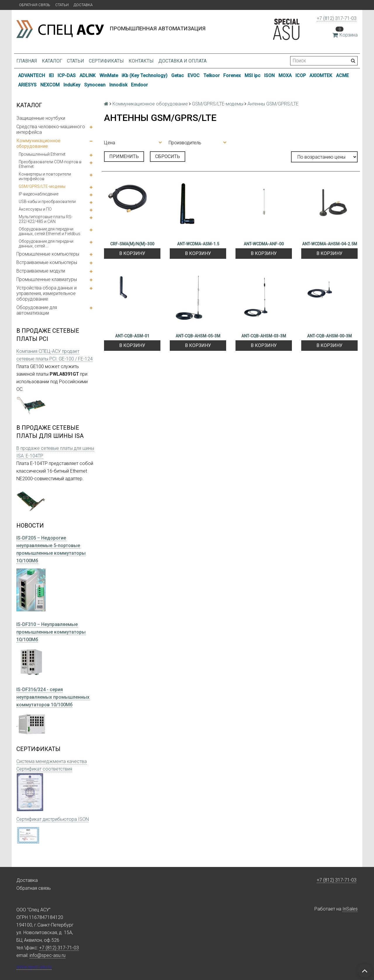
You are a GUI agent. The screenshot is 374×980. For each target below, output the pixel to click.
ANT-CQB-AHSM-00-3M (329, 336)
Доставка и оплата (182, 61)
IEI (51, 76)
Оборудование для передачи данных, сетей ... (46, 244)
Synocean (95, 85)
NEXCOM (50, 85)
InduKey (72, 85)
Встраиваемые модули (41, 271)
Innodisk (118, 85)
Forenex (232, 76)
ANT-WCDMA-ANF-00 (264, 244)
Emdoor (139, 85)
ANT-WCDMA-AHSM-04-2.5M (330, 244)
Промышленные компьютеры (48, 254)
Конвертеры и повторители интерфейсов (45, 176)
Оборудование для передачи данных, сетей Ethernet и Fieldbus (50, 231)
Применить (124, 156)
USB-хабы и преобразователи (47, 202)
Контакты (141, 61)
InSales (350, 909)
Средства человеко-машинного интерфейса (51, 129)
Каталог (52, 61)
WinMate (109, 76)
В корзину (132, 253)
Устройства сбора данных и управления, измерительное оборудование (46, 293)
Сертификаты (106, 61)
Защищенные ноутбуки (41, 118)
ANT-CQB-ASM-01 (132, 336)
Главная (27, 61)
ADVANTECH (32, 76)
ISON (269, 76)
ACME (342, 76)
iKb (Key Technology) (144, 76)
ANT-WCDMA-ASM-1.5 (198, 244)
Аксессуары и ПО (35, 209)
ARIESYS (27, 85)
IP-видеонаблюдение (39, 194)
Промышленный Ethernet (42, 154)
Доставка (83, 5)
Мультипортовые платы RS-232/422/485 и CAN (46, 219)
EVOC (194, 76)
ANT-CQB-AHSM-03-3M (264, 336)
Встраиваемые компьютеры (47, 262)
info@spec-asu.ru (47, 955)
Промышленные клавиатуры (47, 279)
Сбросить (168, 156)
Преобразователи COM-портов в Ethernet (50, 164)
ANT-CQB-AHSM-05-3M (198, 336)
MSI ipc (252, 76)
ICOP (301, 76)
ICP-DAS (67, 76)
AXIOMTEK (321, 76)
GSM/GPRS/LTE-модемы (42, 186)
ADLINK (88, 76)
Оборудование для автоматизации (37, 310)
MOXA (285, 76)
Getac (178, 76)
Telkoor (212, 76)
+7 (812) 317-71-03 (337, 18)
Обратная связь (35, 5)
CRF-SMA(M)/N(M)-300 (132, 244)
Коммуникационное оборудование (38, 143)
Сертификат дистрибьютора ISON (53, 819)
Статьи (62, 5)
